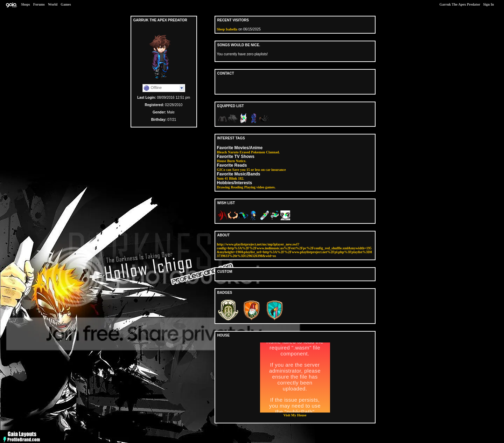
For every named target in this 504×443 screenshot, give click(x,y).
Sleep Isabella (227, 29)
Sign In (488, 4)
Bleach (222, 152)
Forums (39, 4)
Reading (237, 187)
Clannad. (273, 152)
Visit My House (295, 415)
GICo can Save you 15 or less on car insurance (251, 170)
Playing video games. (260, 187)
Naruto (233, 152)
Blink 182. (236, 178)
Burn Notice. (237, 161)
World (53, 4)
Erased (245, 152)
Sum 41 (223, 178)
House (222, 161)
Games (66, 4)
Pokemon (258, 152)
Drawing (223, 187)
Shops (26, 4)
